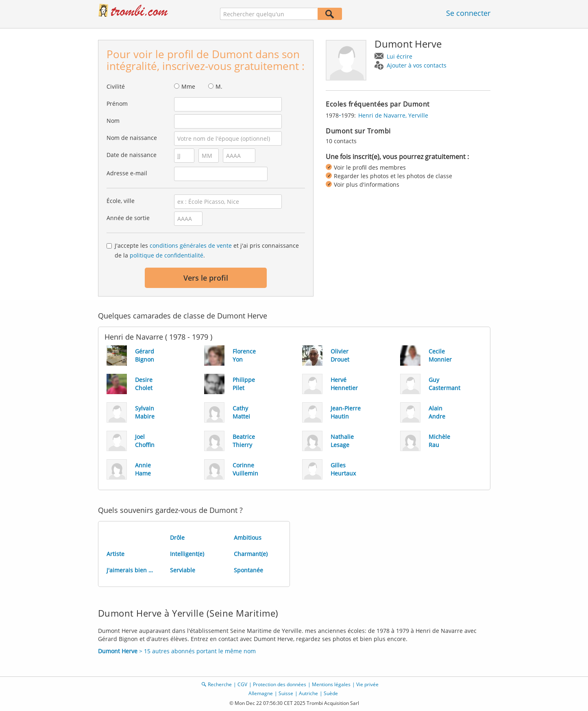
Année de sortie (128, 218)
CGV (242, 684)
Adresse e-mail (127, 173)
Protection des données (280, 684)
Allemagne (261, 693)
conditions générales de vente (191, 245)
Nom (113, 121)
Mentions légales (331, 684)
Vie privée (367, 684)
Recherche (220, 684)
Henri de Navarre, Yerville (393, 115)
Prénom (117, 104)
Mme (188, 86)
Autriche (308, 693)
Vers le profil (206, 278)
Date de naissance (132, 155)
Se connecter (468, 13)
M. (219, 86)
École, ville (121, 201)
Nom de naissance (132, 138)
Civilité (116, 86)
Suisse (286, 693)
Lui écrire (400, 56)
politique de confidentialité (167, 255)
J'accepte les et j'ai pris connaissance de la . (207, 250)
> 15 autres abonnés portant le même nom (177, 651)
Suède (331, 693)
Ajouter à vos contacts (417, 65)
